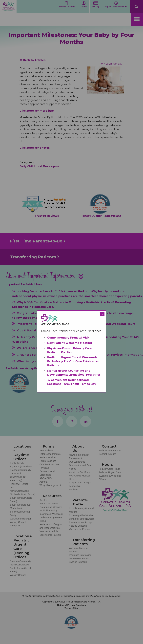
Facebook (58, 421)
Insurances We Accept (81, 522)
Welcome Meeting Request (78, 550)
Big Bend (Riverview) (21, 467)
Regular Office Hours (109, 469)
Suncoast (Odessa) (20, 512)
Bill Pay (96, 7)
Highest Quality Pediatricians (100, 216)
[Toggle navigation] (137, 19)
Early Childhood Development (41, 166)
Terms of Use (72, 608)
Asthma (43, 482)
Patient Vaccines (48, 457)
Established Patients (50, 454)
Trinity (13, 515)
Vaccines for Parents (50, 535)
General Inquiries (107, 454)
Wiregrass (15, 526)
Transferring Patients (33, 257)
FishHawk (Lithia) (19, 484)
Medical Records (67, 7)
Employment (76, 458)
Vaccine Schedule (49, 531)
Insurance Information (80, 555)
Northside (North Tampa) (23, 494)
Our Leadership (77, 462)
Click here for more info (37, 111)
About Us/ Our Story (79, 472)
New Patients (46, 451)
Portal (84, 7)
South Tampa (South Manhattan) (21, 506)
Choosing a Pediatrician (81, 515)
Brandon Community (21, 470)
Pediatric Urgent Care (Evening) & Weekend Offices (110, 476)
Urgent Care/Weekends (116, 7)
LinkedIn (85, 421)
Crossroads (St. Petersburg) (18, 479)
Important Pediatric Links (24, 284)
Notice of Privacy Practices (71, 605)
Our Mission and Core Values (80, 467)
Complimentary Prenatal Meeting (82, 510)
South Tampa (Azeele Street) (21, 500)
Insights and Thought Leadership (80, 484)
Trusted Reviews (47, 216)
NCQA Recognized (71, 622)
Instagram (72, 421)
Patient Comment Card (110, 451)
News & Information (79, 455)
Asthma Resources (49, 504)
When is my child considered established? (48, 361)
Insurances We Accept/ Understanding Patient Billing (51, 517)
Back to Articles (32, 60)
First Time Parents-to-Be (36, 241)
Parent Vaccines (48, 461)
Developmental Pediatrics (62, 354)
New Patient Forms (79, 558)
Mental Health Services (106, 354)
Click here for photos (35, 148)
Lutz (12, 487)
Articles (43, 500)
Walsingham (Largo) (20, 519)
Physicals (44, 468)
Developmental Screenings (47, 473)
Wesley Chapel (18, 522)
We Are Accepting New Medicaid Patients (48, 348)
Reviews (73, 490)
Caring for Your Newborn (82, 519)
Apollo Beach (17, 463)
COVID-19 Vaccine (49, 464)
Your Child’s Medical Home (80, 477)
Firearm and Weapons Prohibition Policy (51, 509)
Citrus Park (16, 473)
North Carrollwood (19, 491)
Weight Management (50, 485)
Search (136, 7)
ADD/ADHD (46, 478)
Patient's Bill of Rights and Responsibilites (51, 526)
